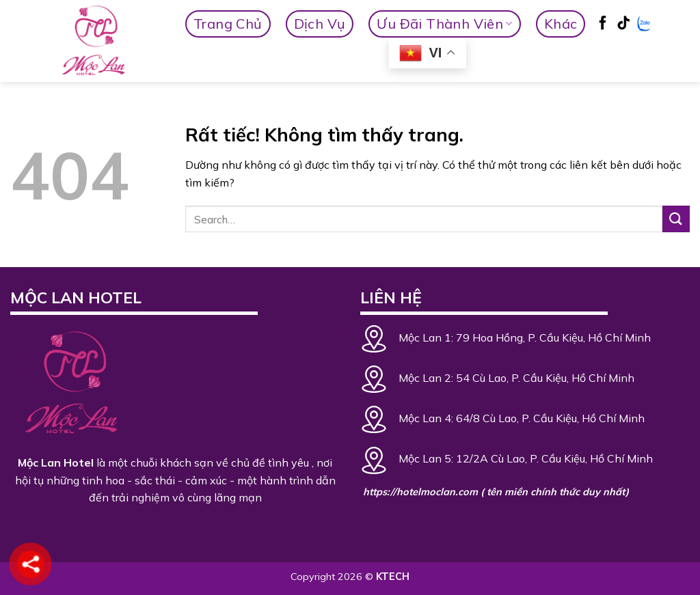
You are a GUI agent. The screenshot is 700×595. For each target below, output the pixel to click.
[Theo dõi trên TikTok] (623, 25)
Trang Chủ (228, 24)
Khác (561, 24)
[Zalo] (644, 25)
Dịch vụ (320, 24)
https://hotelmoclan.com (420, 492)
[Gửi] (676, 219)
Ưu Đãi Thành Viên (444, 24)
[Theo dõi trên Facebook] (603, 25)
